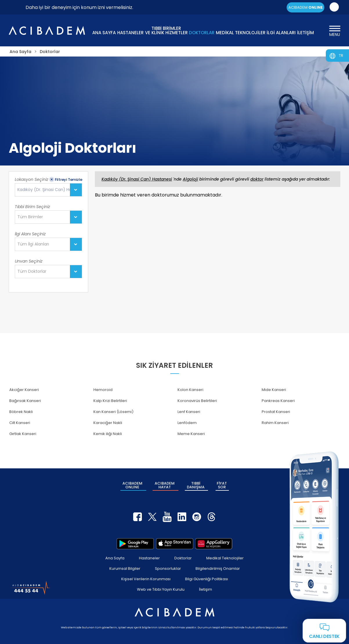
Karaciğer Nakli (108, 423)
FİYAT (222, 485)
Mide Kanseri (274, 390)
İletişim (206, 589)
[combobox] (48, 190)
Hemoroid (103, 390)
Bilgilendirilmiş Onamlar (218, 568)
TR (341, 56)
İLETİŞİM (305, 33)
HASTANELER (130, 33)
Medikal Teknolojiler (225, 558)
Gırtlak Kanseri (23, 434)
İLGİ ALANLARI (281, 33)
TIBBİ (196, 485)
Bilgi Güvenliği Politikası (207, 579)
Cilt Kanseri (20, 423)
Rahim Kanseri (275, 423)
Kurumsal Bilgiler (125, 568)
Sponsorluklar (168, 568)
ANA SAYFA (104, 33)
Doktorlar (183, 558)
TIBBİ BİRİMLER (166, 30)
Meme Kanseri (191, 434)
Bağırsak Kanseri (25, 401)
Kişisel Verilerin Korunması (146, 579)
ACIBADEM (305, 7)
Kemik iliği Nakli (108, 434)
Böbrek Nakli (21, 412)
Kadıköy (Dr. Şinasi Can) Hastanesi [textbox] (50, 190)
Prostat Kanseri (276, 412)
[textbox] (32, 217)
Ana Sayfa (115, 558)
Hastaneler (149, 558)
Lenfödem (187, 423)
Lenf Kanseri (189, 412)
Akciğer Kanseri (24, 390)
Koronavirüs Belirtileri (197, 401)
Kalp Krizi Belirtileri (110, 401)
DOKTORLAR (202, 33)
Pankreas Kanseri (278, 401)
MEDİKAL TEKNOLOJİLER (241, 33)
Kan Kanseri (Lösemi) (113, 412)
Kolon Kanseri (190, 390)
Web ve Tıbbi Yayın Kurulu (161, 589)
